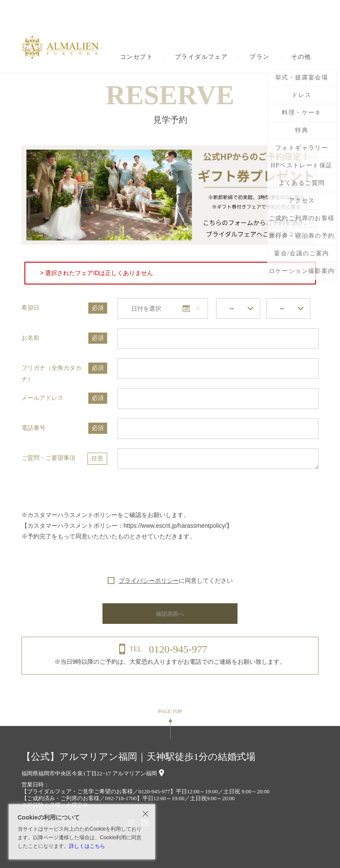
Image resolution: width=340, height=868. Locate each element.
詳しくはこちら (87, 846)
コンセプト (137, 57)
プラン (259, 57)
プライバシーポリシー (149, 581)
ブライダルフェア (201, 57)
